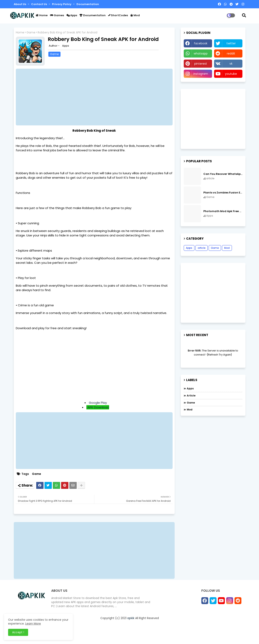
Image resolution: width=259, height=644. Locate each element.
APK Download (98, 407)
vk (231, 64)
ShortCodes (118, 15)
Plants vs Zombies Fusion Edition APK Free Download (223, 193)
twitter (231, 43)
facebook (201, 43)
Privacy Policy (62, 4)
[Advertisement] (96, 97)
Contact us (39, 4)
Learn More (33, 624)
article (202, 248)
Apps (72, 15)
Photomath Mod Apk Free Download (223, 211)
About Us (20, 4)
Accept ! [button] (18, 632)
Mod (135, 15)
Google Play (98, 403)
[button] (244, 15)
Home (42, 15)
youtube (231, 74)
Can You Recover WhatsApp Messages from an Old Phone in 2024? (223, 174)
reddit (231, 53)
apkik (131, 618)
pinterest (201, 64)
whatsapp (201, 53)
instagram (201, 74)
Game (31, 33)
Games (57, 15)
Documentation (88, 4)
